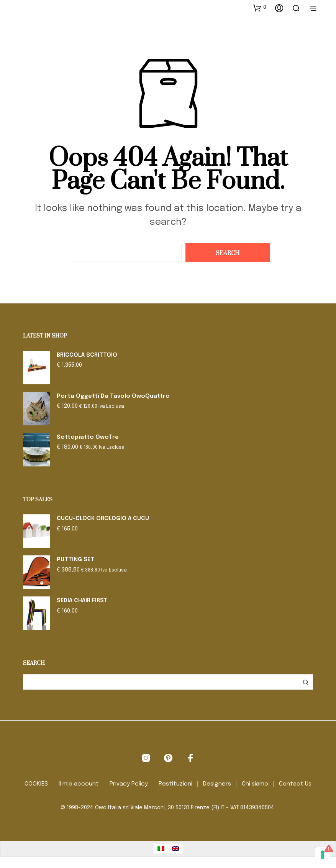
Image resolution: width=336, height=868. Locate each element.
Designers (217, 784)
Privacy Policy (129, 784)
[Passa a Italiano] (161, 849)
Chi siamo (255, 784)
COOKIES (36, 784)
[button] (260, 8)
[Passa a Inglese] (175, 849)
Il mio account (79, 784)
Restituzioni (175, 784)
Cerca (305, 682)
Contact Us (295, 784)
